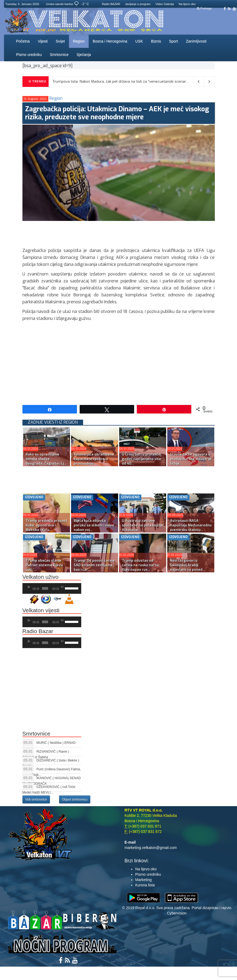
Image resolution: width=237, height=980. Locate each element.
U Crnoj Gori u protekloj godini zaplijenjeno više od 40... (141, 459)
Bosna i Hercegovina (110, 41)
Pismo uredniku (29, 55)
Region (79, 41)
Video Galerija (165, 4)
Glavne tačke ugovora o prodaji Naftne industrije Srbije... (191, 459)
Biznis (156, 41)
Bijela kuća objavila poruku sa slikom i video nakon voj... (94, 525)
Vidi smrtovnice (36, 799)
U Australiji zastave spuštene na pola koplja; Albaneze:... (143, 525)
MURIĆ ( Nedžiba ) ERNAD (56, 743)
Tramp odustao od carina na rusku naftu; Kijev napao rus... (141, 565)
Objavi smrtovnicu (75, 799)
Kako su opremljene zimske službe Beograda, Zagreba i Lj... (46, 459)
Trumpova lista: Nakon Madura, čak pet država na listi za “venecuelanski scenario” (121, 81)
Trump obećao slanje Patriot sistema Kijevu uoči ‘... (44, 565)
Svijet (60, 41)
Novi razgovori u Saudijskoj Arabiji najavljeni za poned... (187, 565)
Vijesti (43, 41)
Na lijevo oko (187, 4)
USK (139, 41)
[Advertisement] (120, 233)
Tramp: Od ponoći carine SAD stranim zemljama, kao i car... (94, 565)
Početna (23, 41)
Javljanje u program (138, 4)
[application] (52, 588)
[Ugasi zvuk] (62, 587)
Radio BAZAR (111, 4)
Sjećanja (84, 55)
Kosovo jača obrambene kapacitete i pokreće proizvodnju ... (94, 459)
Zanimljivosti (196, 41)
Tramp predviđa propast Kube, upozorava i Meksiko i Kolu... (46, 525)
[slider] (45, 588)
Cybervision (177, 913)
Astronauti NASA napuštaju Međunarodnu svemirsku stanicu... (191, 525)
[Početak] (29, 587)
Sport (173, 41)
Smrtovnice (59, 55)
